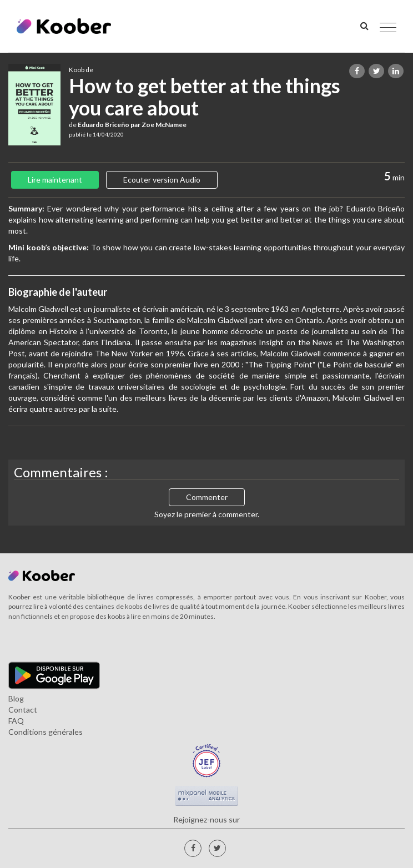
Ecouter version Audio (162, 180)
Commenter (207, 497)
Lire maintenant (55, 180)
